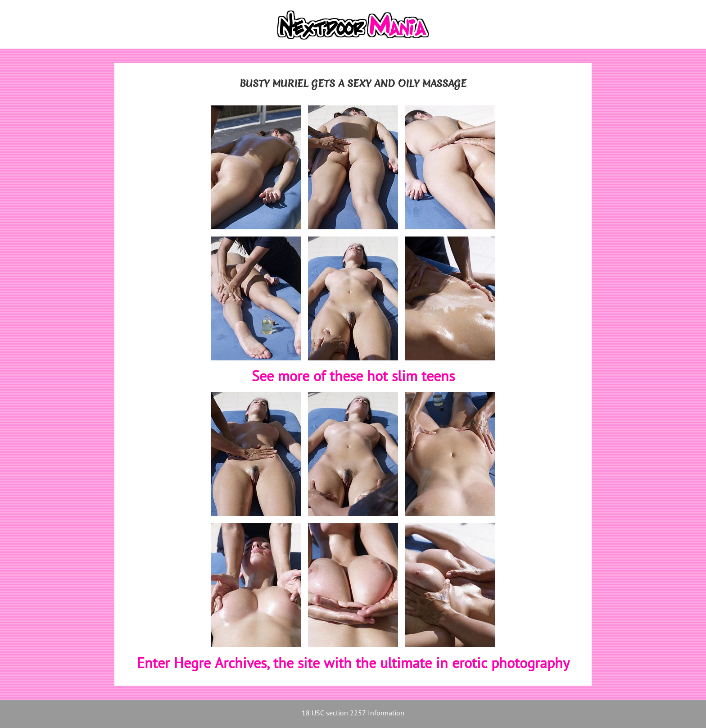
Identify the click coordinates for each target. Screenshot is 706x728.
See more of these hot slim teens (353, 378)
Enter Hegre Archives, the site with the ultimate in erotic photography (353, 664)
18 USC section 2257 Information (353, 714)
